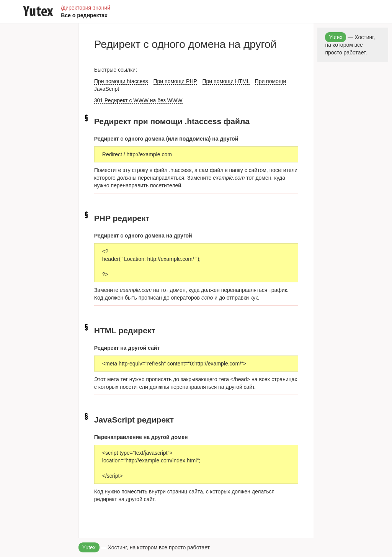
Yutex (89, 547)
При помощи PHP (175, 81)
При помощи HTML (226, 81)
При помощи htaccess (121, 81)
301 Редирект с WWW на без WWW (138, 100)
